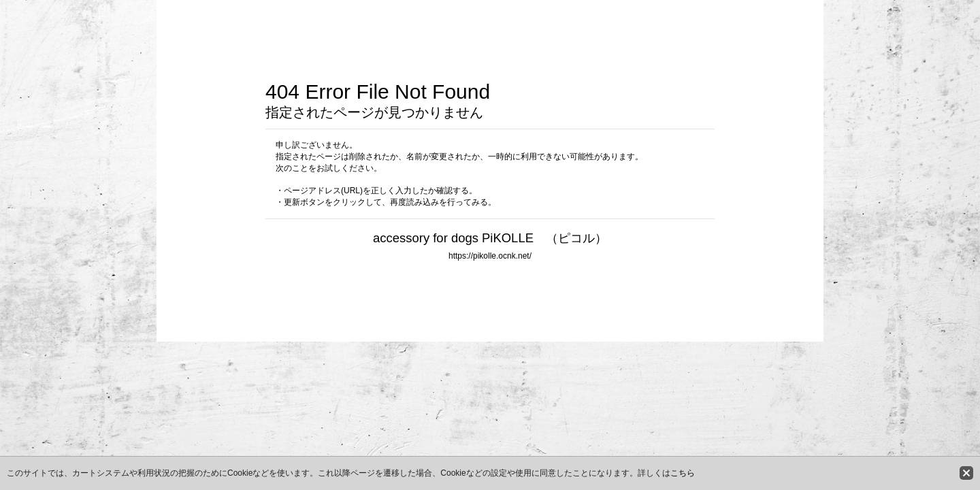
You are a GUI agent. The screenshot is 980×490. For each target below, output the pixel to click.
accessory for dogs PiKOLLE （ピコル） (490, 238)
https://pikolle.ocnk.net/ (490, 256)
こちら (683, 473)
